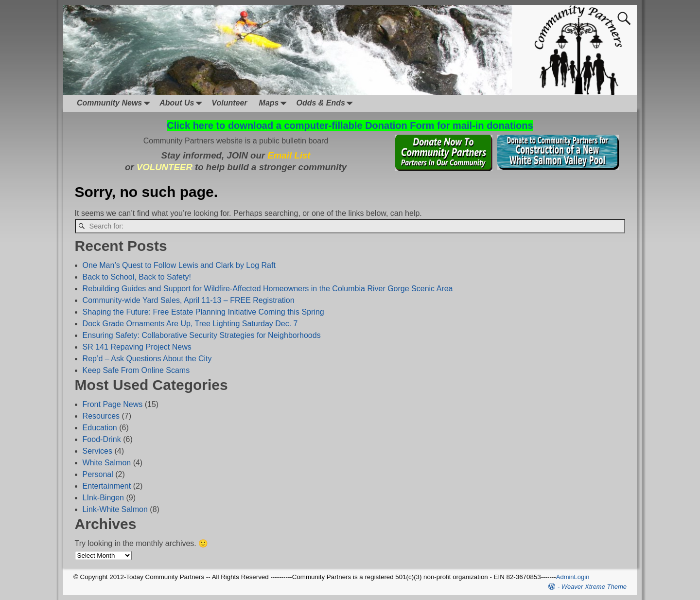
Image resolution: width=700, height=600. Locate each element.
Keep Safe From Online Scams (136, 370)
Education (100, 428)
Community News (115, 103)
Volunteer (229, 103)
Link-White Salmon (115, 509)
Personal (98, 474)
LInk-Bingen (103, 498)
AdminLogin (573, 577)
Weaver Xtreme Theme (594, 587)
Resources (101, 416)
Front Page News (113, 404)
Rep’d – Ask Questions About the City (147, 359)
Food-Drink (102, 439)
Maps (275, 103)
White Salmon (107, 463)
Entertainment (107, 486)
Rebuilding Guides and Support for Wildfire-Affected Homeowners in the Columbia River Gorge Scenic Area (268, 289)
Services (97, 451)
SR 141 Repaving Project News (137, 347)
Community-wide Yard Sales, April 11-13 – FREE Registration (189, 300)
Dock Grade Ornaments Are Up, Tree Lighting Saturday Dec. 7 (190, 324)
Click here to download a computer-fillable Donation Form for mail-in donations (350, 125)
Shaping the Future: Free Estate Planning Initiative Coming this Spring (203, 312)
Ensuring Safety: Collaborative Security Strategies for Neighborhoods (202, 335)
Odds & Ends (326, 103)
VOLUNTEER (165, 167)
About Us (183, 103)
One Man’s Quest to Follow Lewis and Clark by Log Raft (179, 265)
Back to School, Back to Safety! (137, 277)
